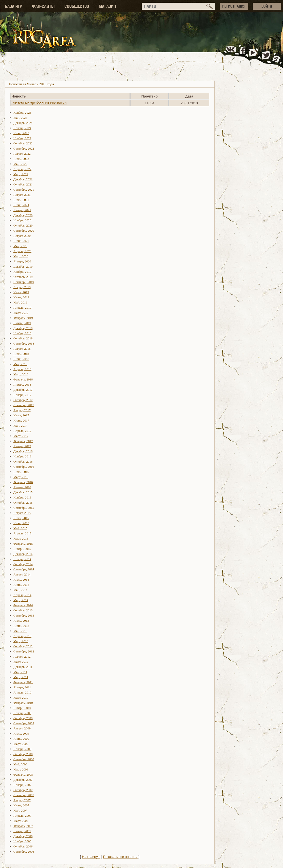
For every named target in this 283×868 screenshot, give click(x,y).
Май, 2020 (20, 246)
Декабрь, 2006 (23, 836)
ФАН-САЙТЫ (43, 6)
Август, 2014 (22, 574)
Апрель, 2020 (22, 251)
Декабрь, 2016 (23, 451)
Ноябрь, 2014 (22, 559)
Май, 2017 (20, 426)
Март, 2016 (21, 477)
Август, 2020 (22, 236)
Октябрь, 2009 (23, 718)
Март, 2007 (21, 821)
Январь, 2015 (22, 549)
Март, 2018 (21, 374)
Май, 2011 (20, 672)
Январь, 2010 (22, 708)
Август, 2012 (22, 656)
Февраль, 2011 (23, 682)
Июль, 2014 (21, 580)
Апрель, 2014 (22, 595)
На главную (91, 857)
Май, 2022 (20, 164)
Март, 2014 (21, 600)
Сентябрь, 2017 (24, 405)
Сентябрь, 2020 (24, 231)
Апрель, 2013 (22, 636)
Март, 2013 (21, 641)
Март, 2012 (21, 662)
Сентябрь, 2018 (24, 343)
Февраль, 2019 (23, 318)
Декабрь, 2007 (23, 780)
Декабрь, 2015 (23, 492)
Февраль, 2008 (23, 775)
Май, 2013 (20, 631)
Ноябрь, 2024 (22, 128)
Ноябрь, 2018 (22, 333)
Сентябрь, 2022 (24, 148)
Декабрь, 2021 (23, 179)
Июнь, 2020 (21, 241)
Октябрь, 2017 (23, 400)
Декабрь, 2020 (23, 215)
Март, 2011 (21, 677)
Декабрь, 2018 (23, 328)
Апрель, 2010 (22, 692)
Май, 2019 (20, 302)
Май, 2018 (20, 364)
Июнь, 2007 (21, 805)
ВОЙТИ (267, 6)
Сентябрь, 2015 (24, 508)
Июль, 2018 (21, 354)
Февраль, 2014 (23, 605)
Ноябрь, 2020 (22, 220)
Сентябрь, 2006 (24, 852)
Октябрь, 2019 (23, 277)
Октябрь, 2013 (23, 610)
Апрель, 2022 (22, 169)
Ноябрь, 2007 (22, 785)
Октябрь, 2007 (23, 790)
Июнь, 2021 (21, 205)
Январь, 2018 (22, 385)
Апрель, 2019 (22, 308)
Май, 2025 (20, 118)
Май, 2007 (20, 810)
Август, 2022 (22, 154)
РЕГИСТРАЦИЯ (234, 6)
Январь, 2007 (22, 831)
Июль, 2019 (21, 292)
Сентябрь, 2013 (24, 615)
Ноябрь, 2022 (22, 138)
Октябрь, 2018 (23, 338)
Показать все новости (120, 857)
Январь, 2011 (22, 687)
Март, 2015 (21, 538)
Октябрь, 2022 (23, 143)
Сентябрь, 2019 (24, 282)
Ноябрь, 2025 (22, 113)
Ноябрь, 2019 (22, 272)
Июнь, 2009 (21, 739)
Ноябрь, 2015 (22, 497)
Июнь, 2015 (21, 523)
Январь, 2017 (22, 446)
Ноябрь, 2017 (22, 395)
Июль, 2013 (21, 621)
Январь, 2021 (22, 210)
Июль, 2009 (21, 733)
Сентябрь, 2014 (24, 569)
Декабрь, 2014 (23, 554)
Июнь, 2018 (21, 359)
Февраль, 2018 (23, 379)
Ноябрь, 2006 (22, 841)
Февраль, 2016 (23, 482)
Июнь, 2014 (21, 585)
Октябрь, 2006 (23, 846)
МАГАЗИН (107, 6)
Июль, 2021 (21, 200)
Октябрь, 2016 (23, 461)
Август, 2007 (22, 800)
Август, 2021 (22, 195)
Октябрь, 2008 (23, 754)
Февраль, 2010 (23, 703)
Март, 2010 (21, 698)
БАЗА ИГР (14, 6)
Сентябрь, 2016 (24, 467)
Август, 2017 (22, 410)
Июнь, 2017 (21, 420)
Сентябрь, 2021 (24, 190)
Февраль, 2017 (23, 441)
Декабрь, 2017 (23, 390)
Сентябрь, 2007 (24, 795)
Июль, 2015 (21, 518)
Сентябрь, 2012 (24, 651)
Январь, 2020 (22, 261)
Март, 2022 (21, 174)
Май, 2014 (20, 590)
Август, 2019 (22, 287)
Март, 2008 (21, 769)
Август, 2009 (22, 728)
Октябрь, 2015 (23, 503)
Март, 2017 (21, 436)
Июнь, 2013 (21, 626)
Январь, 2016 (22, 487)
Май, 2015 (20, 528)
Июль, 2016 (21, 472)
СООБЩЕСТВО (77, 6)
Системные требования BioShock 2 (39, 103)
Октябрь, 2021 (23, 184)
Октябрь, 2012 (23, 646)
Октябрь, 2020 (23, 225)
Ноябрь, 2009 (22, 713)
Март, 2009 (21, 744)
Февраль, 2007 (23, 826)
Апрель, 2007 (22, 816)
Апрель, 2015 (22, 533)
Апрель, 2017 (22, 431)
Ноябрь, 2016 (22, 456)
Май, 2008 (20, 764)
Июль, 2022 (21, 159)
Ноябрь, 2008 (22, 749)
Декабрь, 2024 (23, 123)
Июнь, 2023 (21, 133)
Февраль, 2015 (23, 544)
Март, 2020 (21, 256)
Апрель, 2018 (22, 369)
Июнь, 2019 (21, 297)
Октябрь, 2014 (23, 564)
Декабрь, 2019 (23, 266)
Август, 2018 (22, 349)
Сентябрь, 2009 (24, 723)
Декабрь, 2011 (23, 667)
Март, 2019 (21, 313)
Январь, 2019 (22, 323)
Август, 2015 (22, 513)
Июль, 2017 (21, 415)
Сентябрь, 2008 (24, 759)
